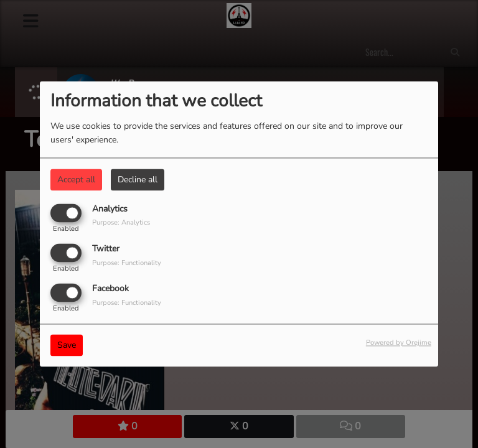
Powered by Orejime (399, 343)
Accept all (76, 180)
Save (67, 346)
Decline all (138, 180)
